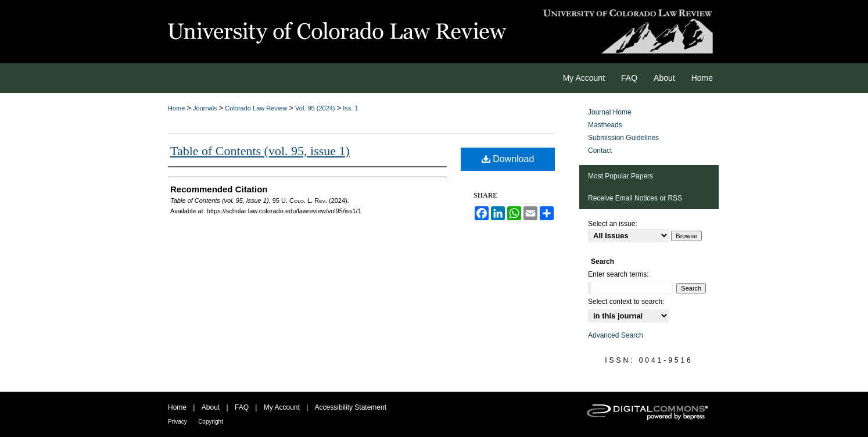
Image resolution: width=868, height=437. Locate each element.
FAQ (242, 407)
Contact (600, 151)
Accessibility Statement (351, 407)
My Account (282, 407)
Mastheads (605, 125)
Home (176, 108)
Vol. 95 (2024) (315, 108)
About (211, 407)
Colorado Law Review (256, 108)
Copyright (211, 422)
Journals (205, 108)
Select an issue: (613, 224)
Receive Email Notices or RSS (635, 198)
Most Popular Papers (620, 176)
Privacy (177, 422)
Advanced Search (616, 335)
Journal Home (610, 112)
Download (508, 159)
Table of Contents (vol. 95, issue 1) (260, 151)
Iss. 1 (350, 108)
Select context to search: (626, 302)
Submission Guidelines (623, 138)
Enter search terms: (618, 274)
